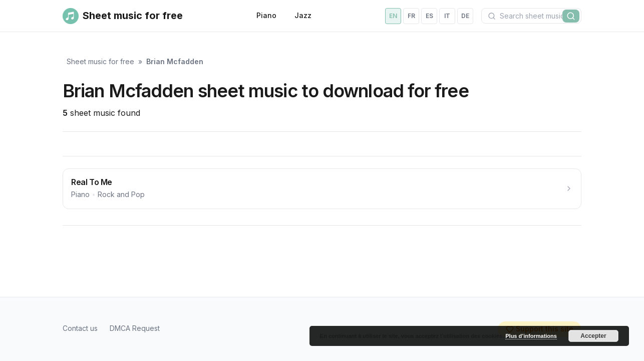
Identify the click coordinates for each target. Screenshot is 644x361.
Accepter (593, 336)
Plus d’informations (531, 336)
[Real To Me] (322, 189)
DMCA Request (135, 328)
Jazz (303, 15)
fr (411, 16)
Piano (266, 15)
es (429, 16)
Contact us (80, 328)
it (447, 16)
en (393, 16)
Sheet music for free (100, 61)
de (465, 16)
